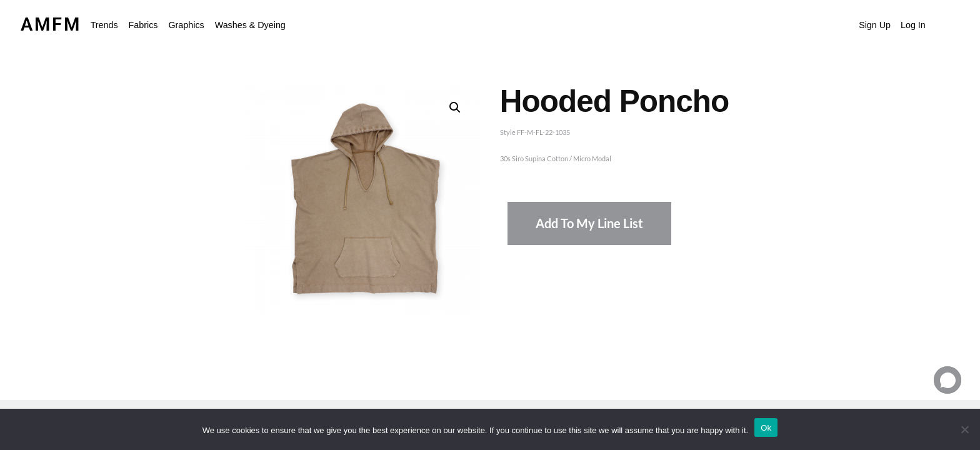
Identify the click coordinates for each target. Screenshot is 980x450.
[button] (107, 25)
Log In (913, 25)
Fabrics (143, 25)
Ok (766, 428)
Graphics (186, 25)
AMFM (51, 24)
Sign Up (875, 25)
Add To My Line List (589, 223)
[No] (964, 429)
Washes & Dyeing (250, 25)
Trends (104, 25)
